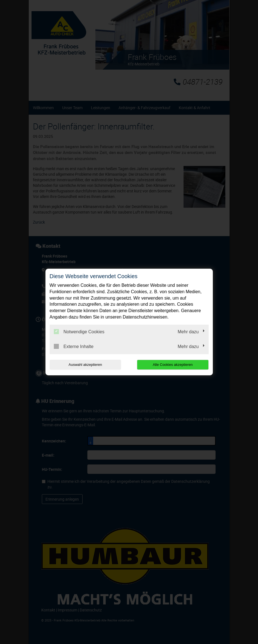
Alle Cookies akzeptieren (173, 365)
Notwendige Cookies (79, 332)
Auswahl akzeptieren (85, 365)
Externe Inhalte (74, 346)
